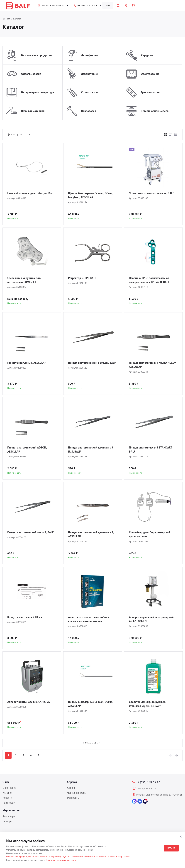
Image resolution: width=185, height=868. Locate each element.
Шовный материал (33, 111)
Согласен (171, 848)
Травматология (150, 92)
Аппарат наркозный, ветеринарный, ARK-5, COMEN (152, 619)
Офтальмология (31, 74)
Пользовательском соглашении (61, 860)
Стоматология (90, 92)
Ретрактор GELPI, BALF (82, 278)
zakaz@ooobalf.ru (146, 788)
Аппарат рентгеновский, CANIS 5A (29, 702)
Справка (72, 782)
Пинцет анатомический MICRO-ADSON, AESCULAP (153, 365)
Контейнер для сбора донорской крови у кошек (150, 534)
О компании (9, 788)
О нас (6, 782)
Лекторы (7, 821)
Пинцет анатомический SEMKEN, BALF (92, 363)
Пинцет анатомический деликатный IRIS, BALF (91, 450)
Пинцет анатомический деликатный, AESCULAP (91, 534)
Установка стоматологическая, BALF (152, 193)
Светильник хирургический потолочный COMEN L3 (24, 280)
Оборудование (150, 74)
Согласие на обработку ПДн (52, 857)
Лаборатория (89, 74)
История (7, 793)
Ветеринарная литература (38, 92)
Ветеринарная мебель (155, 111)
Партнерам (9, 803)
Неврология (89, 111)
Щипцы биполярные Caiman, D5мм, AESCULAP (90, 704)
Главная (6, 19)
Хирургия (147, 55)
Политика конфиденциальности (22, 857)
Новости (7, 798)
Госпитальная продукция (37, 55)
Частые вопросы (77, 793)
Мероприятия (11, 810)
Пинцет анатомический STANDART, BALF (151, 450)
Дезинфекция (90, 55)
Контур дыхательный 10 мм (25, 617)
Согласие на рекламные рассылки (114, 857)
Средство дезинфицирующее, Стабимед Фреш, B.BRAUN (147, 704)
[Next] (177, 755)
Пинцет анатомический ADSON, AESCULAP (27, 450)
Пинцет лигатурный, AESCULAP (27, 363)
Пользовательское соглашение (82, 857)
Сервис (108, 5)
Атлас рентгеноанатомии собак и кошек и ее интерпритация (89, 619)
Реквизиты (73, 798)
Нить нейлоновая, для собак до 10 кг (31, 193)
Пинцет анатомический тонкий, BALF (30, 532)
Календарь (9, 816)
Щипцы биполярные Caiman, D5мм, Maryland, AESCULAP (90, 195)
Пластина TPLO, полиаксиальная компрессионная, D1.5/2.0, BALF (149, 280)
